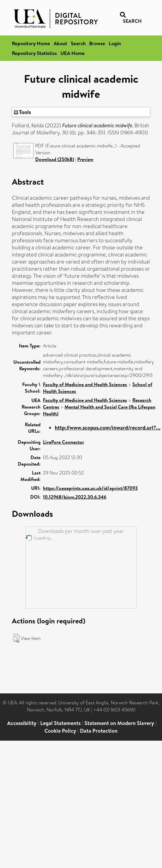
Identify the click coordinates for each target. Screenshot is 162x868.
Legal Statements (60, 723)
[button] (16, 638)
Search (78, 43)
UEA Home (73, 53)
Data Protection (99, 731)
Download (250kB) (55, 159)
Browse (97, 43)
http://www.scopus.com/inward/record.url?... (108, 428)
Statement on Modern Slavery (119, 723)
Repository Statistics (34, 53)
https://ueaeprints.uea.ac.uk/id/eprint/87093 (90, 488)
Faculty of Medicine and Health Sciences (85, 384)
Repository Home (31, 43)
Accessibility (22, 723)
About (60, 43)
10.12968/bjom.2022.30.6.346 (75, 497)
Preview (85, 159)
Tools (23, 112)
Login (115, 43)
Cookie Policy (60, 731)
